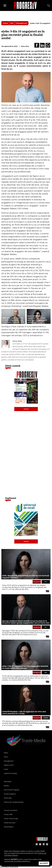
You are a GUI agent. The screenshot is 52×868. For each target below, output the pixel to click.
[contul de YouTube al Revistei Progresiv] (47, 844)
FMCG (6, 757)
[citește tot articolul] (46, 590)
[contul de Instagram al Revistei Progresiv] (37, 844)
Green (6, 769)
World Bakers (9, 827)
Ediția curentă (13, 366)
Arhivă (26, 409)
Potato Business (10, 823)
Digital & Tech (9, 765)
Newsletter (8, 782)
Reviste (6, 786)
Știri (12, 23)
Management (22, 23)
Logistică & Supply (10, 773)
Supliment (11, 498)
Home (5, 23)
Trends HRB (8, 814)
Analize (46, 718)
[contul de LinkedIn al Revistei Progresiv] (44, 844)
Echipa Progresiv (10, 794)
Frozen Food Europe (11, 819)
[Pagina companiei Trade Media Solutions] (42, 840)
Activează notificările (9, 867)
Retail (6, 753)
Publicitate (8, 798)
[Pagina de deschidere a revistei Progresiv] (26, 5)
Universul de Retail (11, 810)
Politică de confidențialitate (14, 802)
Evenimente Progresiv (12, 790)
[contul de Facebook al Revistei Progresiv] (40, 844)
